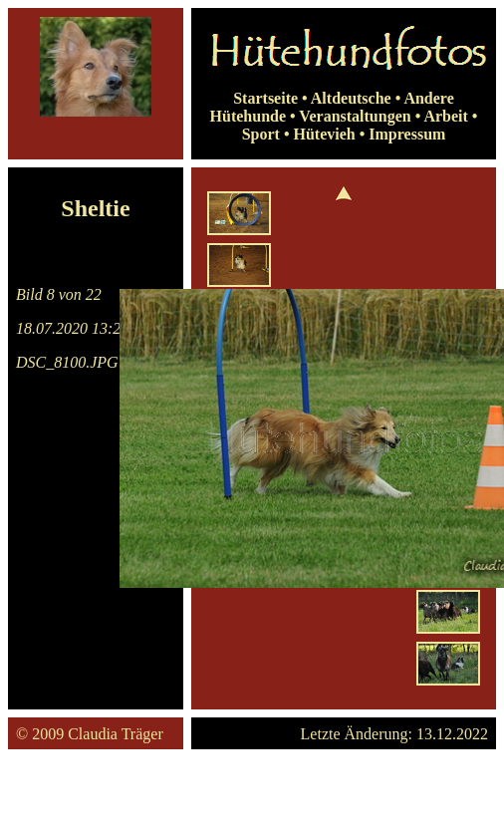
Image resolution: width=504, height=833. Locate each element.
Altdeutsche (351, 98)
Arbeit (445, 116)
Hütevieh (324, 134)
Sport (261, 134)
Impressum (407, 134)
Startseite (265, 98)
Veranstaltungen (355, 116)
